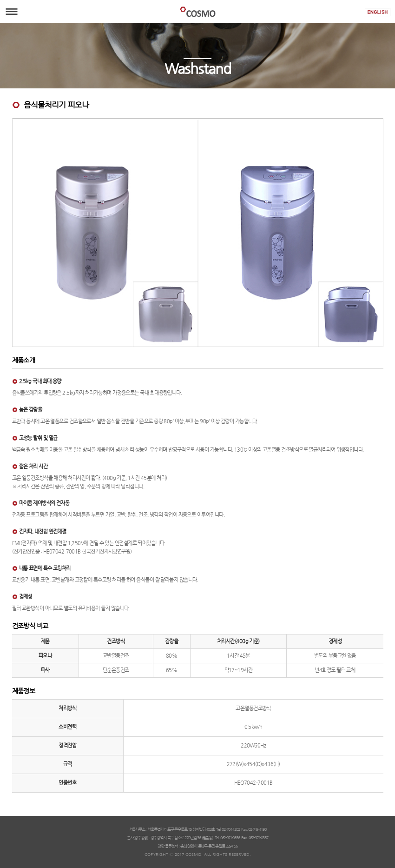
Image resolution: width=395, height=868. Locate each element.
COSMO (197, 12)
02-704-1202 (230, 829)
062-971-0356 (230, 838)
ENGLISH (378, 12)
